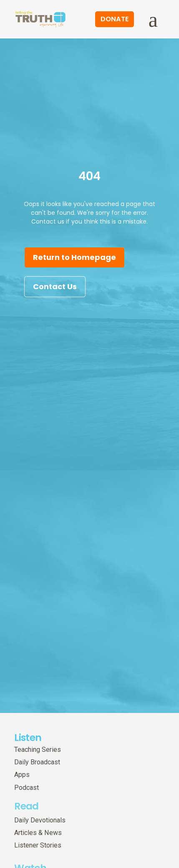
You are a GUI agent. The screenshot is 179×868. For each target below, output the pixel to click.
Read (26, 803)
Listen (28, 737)
